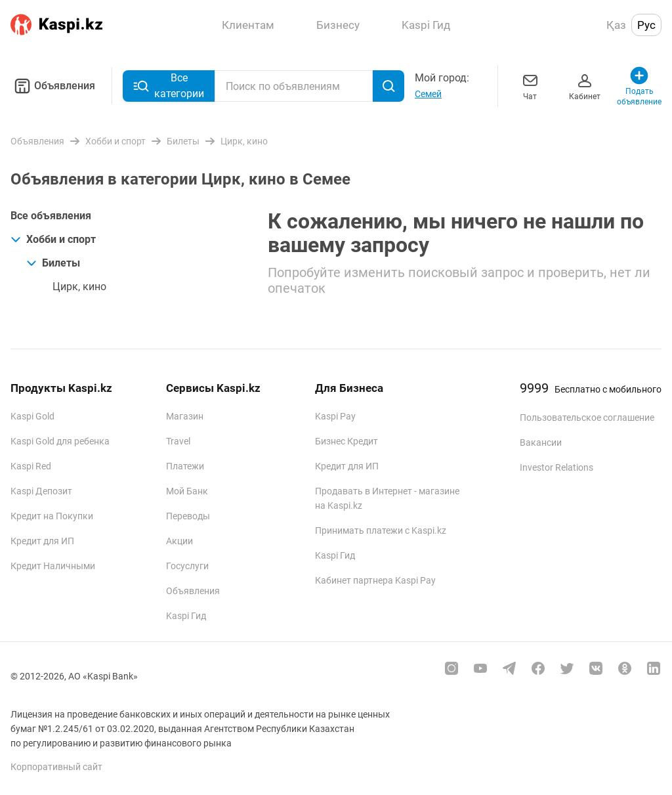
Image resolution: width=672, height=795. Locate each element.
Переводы (188, 516)
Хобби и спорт (53, 239)
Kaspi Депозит (41, 491)
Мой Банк (187, 491)
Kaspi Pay (335, 416)
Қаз (616, 25)
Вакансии (541, 442)
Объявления (53, 86)
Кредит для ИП (42, 541)
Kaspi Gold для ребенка (60, 441)
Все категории (169, 86)
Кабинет (585, 86)
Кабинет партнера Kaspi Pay (375, 580)
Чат (530, 86)
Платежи (185, 466)
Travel (178, 441)
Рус (646, 25)
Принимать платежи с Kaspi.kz (381, 530)
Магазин (185, 416)
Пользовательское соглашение (587, 418)
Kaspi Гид (186, 616)
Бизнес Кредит (346, 441)
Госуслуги (187, 566)
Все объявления (51, 216)
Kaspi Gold (32, 416)
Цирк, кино (79, 287)
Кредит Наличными (53, 566)
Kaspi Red (31, 466)
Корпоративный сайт (56, 767)
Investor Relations (556, 467)
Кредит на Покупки (52, 516)
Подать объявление (640, 86)
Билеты (53, 263)
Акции (179, 541)
